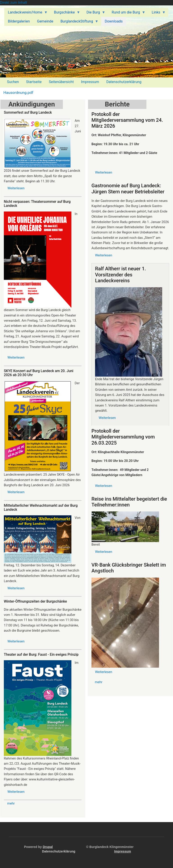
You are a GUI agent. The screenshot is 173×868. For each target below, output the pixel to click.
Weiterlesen (16, 188)
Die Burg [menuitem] (94, 14)
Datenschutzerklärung (124, 82)
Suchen (13, 82)
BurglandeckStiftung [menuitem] (78, 23)
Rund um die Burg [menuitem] (127, 14)
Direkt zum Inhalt (14, 3)
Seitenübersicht (61, 82)
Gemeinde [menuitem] (45, 21)
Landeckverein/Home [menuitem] (26, 14)
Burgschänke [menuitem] (65, 14)
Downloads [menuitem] (114, 21)
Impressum (90, 82)
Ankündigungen (32, 104)
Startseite (34, 82)
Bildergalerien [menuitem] (19, 21)
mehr (11, 803)
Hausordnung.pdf (18, 93)
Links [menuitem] (157, 14)
